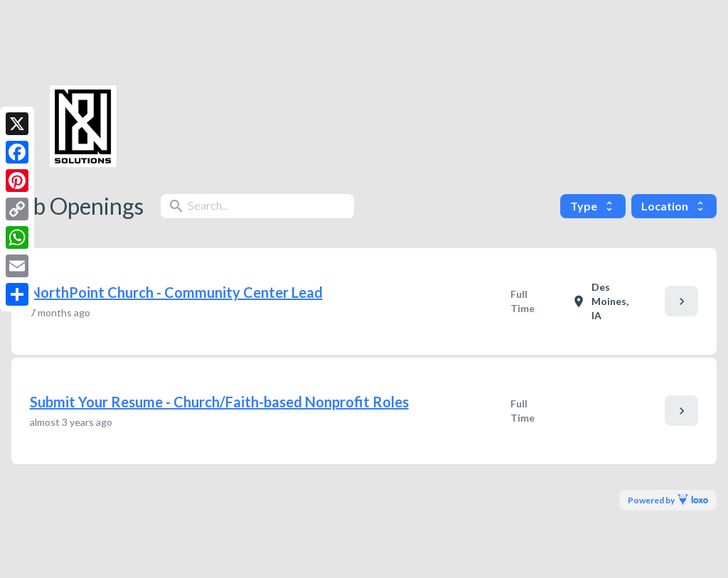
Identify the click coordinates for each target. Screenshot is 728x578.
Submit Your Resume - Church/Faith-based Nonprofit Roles (219, 402)
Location (674, 206)
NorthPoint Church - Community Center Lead (176, 292)
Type (593, 206)
